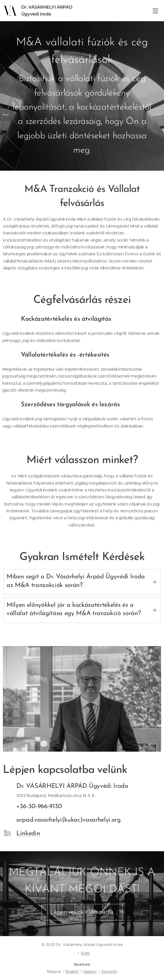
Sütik (85, 953)
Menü (155, 11)
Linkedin (28, 834)
